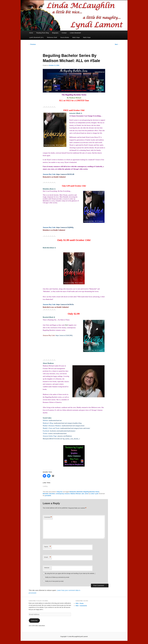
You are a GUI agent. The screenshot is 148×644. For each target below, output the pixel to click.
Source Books (65, 37)
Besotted (52, 494)
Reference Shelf (52, 37)
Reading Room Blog (43, 33)
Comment (48, 517)
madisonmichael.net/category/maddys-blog (68, 423)
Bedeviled (80, 492)
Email (47, 557)
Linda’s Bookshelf (75, 33)
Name (47, 547)
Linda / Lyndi (94, 494)
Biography (55, 33)
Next (117, 44)
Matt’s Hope (76, 37)
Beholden (46, 494)
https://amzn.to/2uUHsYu (65, 304)
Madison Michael (76, 494)
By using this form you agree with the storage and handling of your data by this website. (70, 574)
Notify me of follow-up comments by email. (57, 577)
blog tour (60, 492)
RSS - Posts (80, 603)
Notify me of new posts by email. (55, 581)
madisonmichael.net (55, 420)
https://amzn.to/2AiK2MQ (64, 335)
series (87, 494)
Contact (64, 33)
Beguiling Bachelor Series (91, 492)
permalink (48, 496)
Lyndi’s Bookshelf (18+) (36, 37)
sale (83, 494)
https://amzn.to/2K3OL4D (65, 174)
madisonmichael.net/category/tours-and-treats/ (75, 428)
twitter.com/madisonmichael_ (58, 433)
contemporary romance (63, 494)
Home (31, 33)
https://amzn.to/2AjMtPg (65, 227)
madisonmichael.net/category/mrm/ (73, 426)
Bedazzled (73, 492)
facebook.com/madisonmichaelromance (63, 431)
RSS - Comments (81, 606)
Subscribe (34, 620)
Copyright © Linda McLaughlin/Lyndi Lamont (74, 637)
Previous (32, 44)
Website (47, 568)
